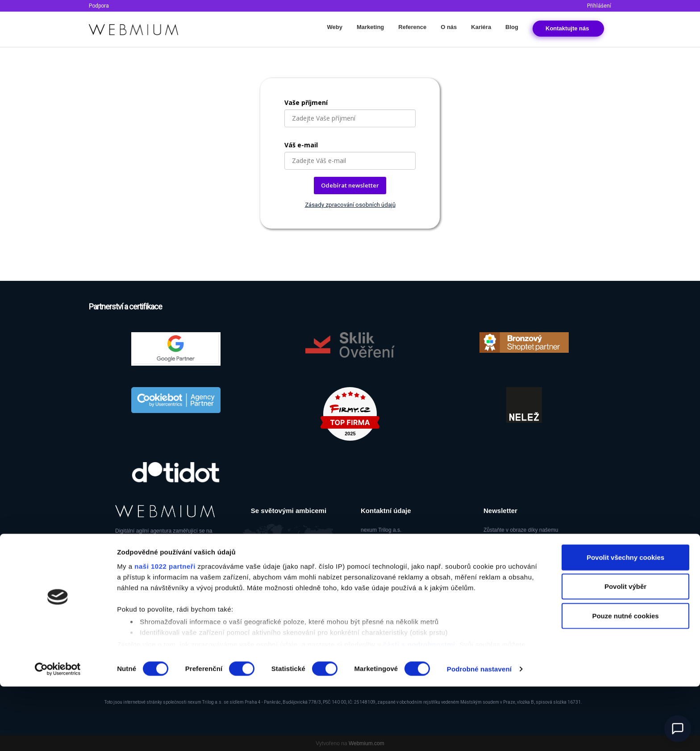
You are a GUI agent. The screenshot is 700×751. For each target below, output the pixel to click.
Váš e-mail (301, 145)
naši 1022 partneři (165, 631)
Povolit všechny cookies (625, 622)
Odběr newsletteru (520, 562)
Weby (334, 27)
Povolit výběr (625, 651)
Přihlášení (599, 6)
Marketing (370, 27)
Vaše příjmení (306, 102)
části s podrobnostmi (419, 709)
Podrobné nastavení (479, 733)
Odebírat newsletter (350, 185)
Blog (512, 27)
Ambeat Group (164, 596)
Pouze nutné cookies (625, 680)
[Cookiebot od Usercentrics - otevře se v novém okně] (58, 734)
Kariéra (481, 27)
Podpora (99, 6)
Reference (412, 27)
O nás (449, 27)
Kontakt (568, 28)
